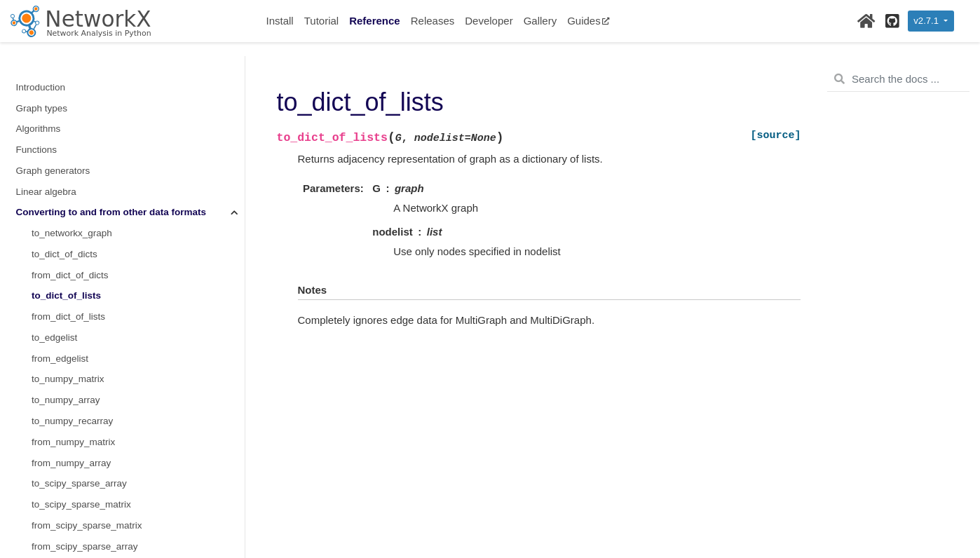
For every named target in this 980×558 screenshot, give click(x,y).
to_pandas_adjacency (77, 450)
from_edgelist (60, 241)
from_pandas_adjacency (83, 471)
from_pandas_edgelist (78, 513)
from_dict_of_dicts (70, 158)
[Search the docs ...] (898, 79)
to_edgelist (54, 220)
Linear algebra (46, 75)
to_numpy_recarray (72, 304)
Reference (375, 21)
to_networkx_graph (72, 116)
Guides (588, 21)
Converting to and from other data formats (111, 95)
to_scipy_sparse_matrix (81, 387)
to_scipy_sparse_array (79, 366)
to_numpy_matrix (68, 262)
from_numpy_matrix (73, 325)
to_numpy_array (66, 283)
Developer (489, 21)
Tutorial (321, 21)
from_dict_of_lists (68, 199)
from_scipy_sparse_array (85, 429)
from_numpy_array (71, 346)
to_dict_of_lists (66, 178)
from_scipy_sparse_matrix (87, 408)
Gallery (540, 21)
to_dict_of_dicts (64, 137)
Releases (433, 21)
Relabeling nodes (53, 533)
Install (280, 21)
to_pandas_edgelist (73, 492)
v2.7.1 (927, 21)
